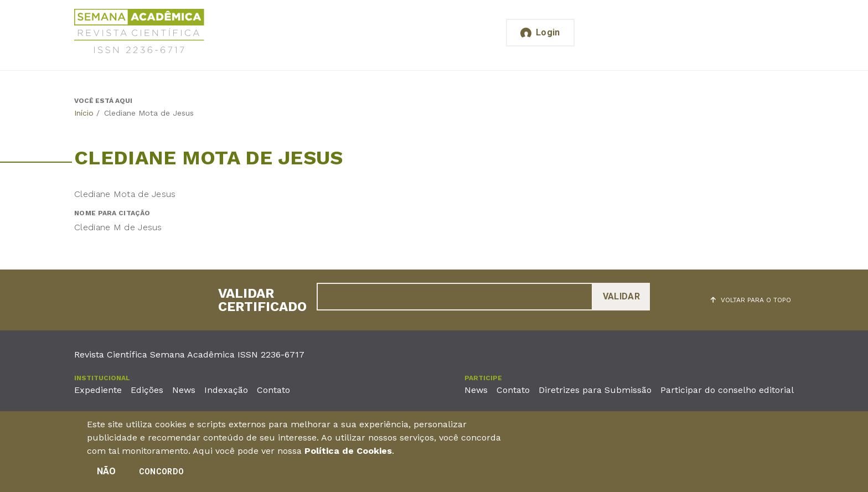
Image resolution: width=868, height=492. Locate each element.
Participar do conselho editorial (727, 390)
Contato (273, 390)
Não (107, 471)
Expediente (98, 390)
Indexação (226, 390)
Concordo (161, 472)
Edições (147, 390)
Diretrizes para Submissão (595, 390)
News (184, 390)
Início (84, 113)
